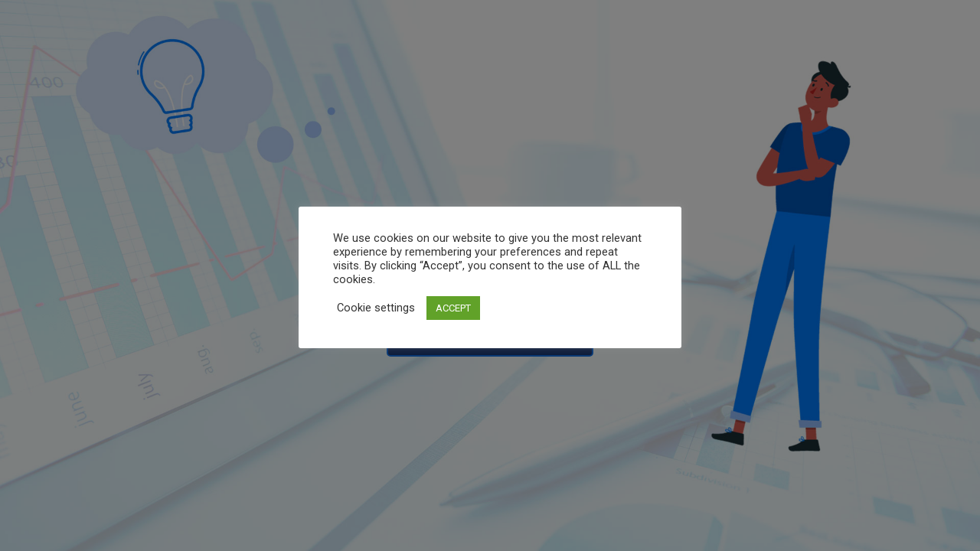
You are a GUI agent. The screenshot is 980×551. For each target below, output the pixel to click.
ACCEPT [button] (453, 308)
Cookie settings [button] (376, 308)
